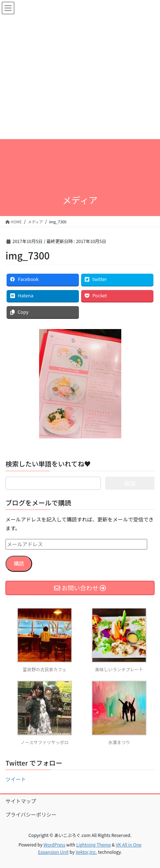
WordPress (54, 844)
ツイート (16, 779)
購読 (19, 563)
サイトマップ (21, 801)
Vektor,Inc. (86, 852)
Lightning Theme (94, 844)
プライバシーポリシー (31, 814)
